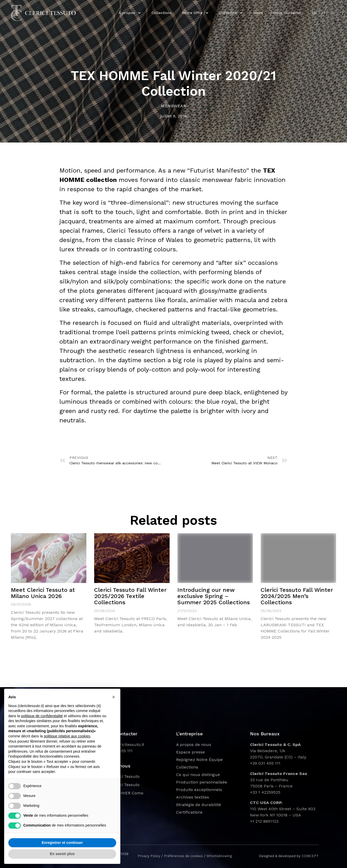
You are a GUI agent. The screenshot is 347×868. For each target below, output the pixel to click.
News (258, 13)
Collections (162, 13)
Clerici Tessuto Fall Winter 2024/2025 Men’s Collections (297, 596)
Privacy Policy (149, 856)
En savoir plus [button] (62, 854)
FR (333, 13)
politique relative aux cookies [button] (67, 736)
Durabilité (231, 13)
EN (314, 13)
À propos (130, 13)
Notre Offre (195, 13)
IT (324, 13)
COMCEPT (310, 856)
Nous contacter (287, 13)
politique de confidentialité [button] (42, 716)
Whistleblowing (219, 856)
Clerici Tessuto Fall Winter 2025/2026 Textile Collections (130, 596)
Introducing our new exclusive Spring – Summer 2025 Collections (214, 596)
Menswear (173, 106)
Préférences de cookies (183, 856)
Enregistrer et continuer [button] (62, 843)
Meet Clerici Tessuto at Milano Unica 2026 (43, 593)
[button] (114, 697)
